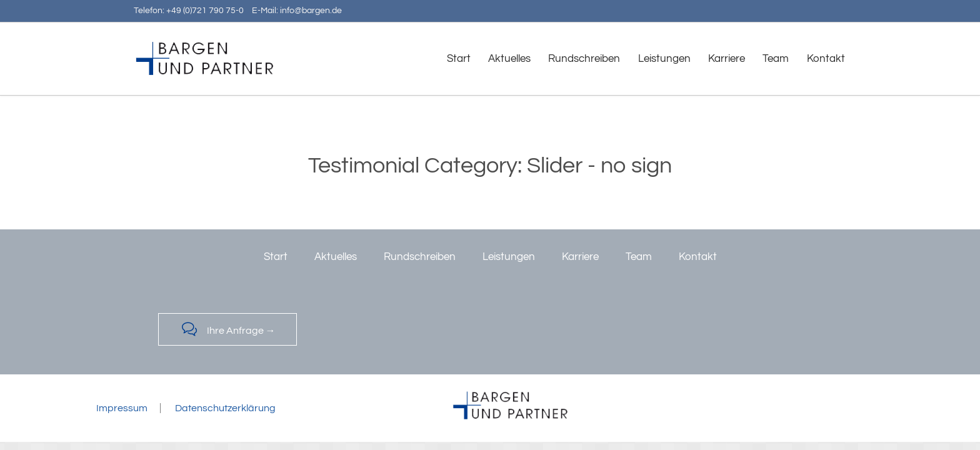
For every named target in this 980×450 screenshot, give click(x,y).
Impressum (122, 408)
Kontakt (698, 257)
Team (639, 257)
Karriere (580, 257)
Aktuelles (336, 257)
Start (276, 257)
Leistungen (509, 257)
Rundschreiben (420, 257)
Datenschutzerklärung (225, 408)
